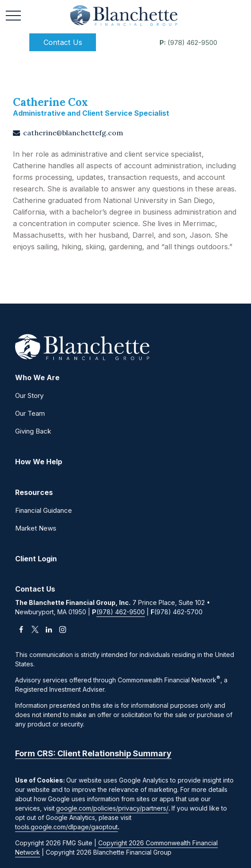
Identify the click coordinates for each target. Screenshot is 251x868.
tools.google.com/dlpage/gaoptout (66, 827)
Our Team (30, 413)
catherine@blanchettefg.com (73, 133)
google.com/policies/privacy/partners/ (112, 808)
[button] (63, 42)
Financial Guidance (44, 510)
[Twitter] (35, 629)
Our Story (29, 395)
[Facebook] (21, 629)
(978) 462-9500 (188, 43)
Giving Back (33, 431)
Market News (36, 528)
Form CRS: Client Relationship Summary (93, 753)
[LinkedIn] (49, 629)
